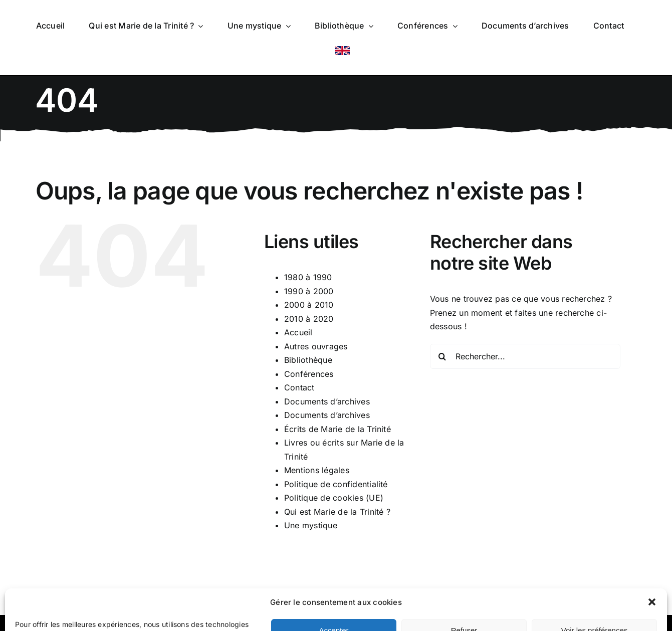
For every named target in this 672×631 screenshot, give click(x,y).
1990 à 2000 (309, 291)
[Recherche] (442, 356)
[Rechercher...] (525, 356)
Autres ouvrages (316, 346)
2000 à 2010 (309, 305)
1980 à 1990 (308, 277)
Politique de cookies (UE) (334, 498)
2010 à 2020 (309, 319)
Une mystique (311, 525)
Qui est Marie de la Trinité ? (337, 512)
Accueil (298, 332)
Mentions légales (317, 470)
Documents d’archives (327, 401)
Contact (299, 387)
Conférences (309, 374)
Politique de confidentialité (336, 484)
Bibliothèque (308, 360)
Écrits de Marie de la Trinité (338, 429)
